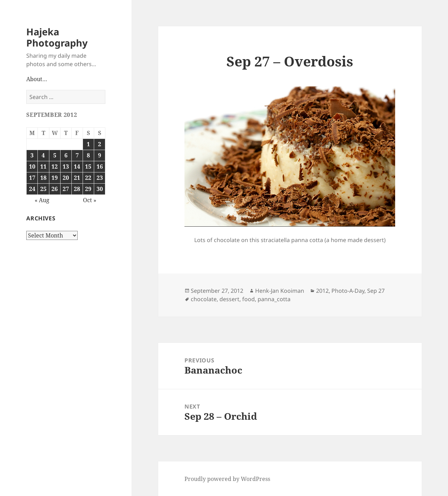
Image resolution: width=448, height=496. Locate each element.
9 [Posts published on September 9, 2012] (100, 155)
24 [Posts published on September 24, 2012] (32, 189)
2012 (322, 291)
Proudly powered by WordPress (227, 479)
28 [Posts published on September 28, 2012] (77, 189)
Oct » (90, 200)
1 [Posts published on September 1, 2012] (88, 144)
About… (37, 79)
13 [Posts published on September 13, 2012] (66, 166)
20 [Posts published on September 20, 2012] (66, 178)
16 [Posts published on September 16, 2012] (100, 166)
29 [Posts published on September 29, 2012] (88, 189)
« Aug (42, 200)
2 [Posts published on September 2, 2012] (100, 144)
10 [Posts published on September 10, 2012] (32, 166)
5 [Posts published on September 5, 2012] (55, 155)
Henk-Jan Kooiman (280, 291)
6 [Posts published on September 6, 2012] (66, 155)
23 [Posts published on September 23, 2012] (100, 178)
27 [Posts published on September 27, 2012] (66, 189)
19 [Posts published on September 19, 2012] (55, 178)
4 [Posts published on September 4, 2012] (43, 155)
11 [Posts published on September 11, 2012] (43, 166)
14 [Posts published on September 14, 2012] (77, 166)
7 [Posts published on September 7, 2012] (77, 155)
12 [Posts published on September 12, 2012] (55, 166)
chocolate (204, 299)
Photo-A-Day (348, 291)
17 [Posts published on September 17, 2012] (32, 178)
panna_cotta (274, 299)
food (248, 299)
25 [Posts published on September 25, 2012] (43, 189)
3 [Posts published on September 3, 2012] (32, 155)
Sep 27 (376, 291)
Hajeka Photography (57, 37)
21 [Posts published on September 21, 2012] (77, 178)
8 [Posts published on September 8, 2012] (88, 155)
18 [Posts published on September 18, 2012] (43, 178)
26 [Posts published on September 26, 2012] (55, 189)
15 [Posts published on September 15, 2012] (88, 166)
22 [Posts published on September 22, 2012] (88, 178)
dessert (229, 299)
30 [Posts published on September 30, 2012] (100, 189)
